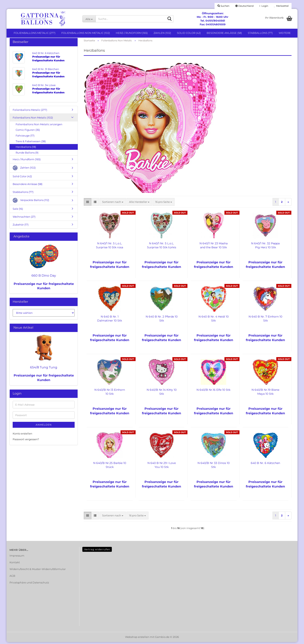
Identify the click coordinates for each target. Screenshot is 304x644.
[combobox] (113, 204)
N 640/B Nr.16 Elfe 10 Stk (213, 392)
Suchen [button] (223, 6)
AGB (12, 578)
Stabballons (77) (260, 33)
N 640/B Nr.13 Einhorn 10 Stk (110, 394)
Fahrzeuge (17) (25, 138)
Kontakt (15, 564)
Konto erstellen (22, 435)
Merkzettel (281, 6)
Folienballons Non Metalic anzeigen (39, 126)
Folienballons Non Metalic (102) (86, 33)
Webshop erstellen (137, 639)
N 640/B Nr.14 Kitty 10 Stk (162, 394)
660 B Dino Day (44, 277)
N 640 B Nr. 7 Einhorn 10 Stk (265, 321)
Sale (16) (18, 211)
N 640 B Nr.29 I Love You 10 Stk (162, 467)
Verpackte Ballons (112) (31, 202)
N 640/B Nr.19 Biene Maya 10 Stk (265, 394)
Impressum (17, 558)
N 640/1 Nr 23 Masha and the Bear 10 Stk (214, 247)
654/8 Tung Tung (44, 369)
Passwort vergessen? (26, 441)
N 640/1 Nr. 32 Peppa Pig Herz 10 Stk (265, 247)
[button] (244, 6)
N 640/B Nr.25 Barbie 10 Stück (110, 467)
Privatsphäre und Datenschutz (29, 584)
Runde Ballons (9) (27, 155)
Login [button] (264, 6)
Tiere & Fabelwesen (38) (31, 143)
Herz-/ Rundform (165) (132, 33)
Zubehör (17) (21, 227)
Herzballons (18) (26, 149)
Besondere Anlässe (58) (224, 33)
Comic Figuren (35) (28, 132)
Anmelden (44, 427)
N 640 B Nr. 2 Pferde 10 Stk (162, 321)
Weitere (285, 33)
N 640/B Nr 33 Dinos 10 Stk (214, 467)
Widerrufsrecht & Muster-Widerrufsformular (38, 571)
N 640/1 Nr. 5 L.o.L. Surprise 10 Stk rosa (110, 247)
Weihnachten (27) (24, 219)
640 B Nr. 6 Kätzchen (265, 465)
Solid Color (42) (189, 33)
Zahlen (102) (162, 33)
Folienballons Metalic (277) (35, 33)
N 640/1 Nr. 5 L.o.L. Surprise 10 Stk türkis (162, 247)
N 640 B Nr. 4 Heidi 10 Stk (214, 321)
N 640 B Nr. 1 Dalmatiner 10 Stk (110, 321)
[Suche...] (89, 19)
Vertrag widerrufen (97, 551)
